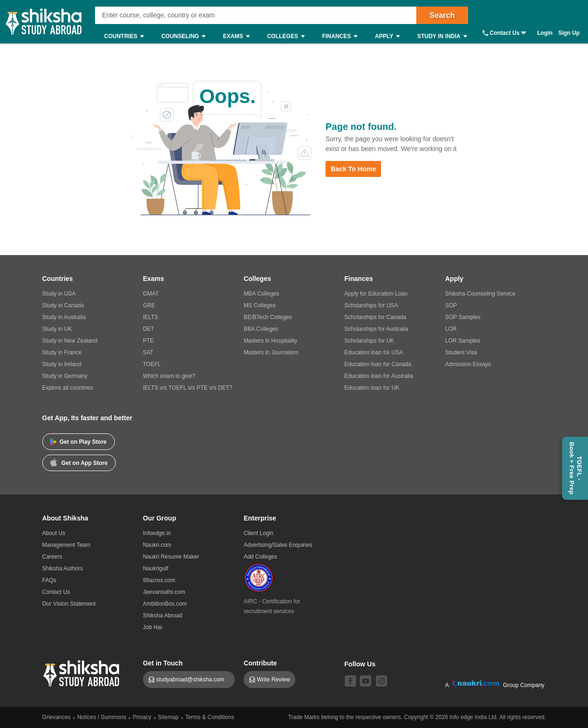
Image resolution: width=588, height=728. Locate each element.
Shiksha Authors (63, 568)
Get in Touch (163, 663)
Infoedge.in (157, 533)
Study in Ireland (62, 364)
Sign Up (569, 33)
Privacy (142, 717)
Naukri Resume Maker (171, 557)
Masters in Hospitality (270, 341)
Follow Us (360, 664)
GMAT (151, 294)
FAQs (49, 580)
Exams (239, 36)
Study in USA (59, 294)
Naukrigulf (156, 568)
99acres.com (159, 580)
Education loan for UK (372, 388)
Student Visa (461, 352)
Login (545, 33)
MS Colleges (260, 305)
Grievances (57, 717)
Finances (342, 36)
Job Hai (153, 627)
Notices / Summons (102, 717)
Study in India (445, 36)
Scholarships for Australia (376, 329)
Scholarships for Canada (375, 317)
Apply (390, 36)
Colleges (288, 36)
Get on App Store (79, 462)
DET (149, 329)
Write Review (273, 680)
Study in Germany (65, 376)
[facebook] (350, 681)
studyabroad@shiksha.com (193, 680)
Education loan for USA (374, 352)
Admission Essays (468, 364)
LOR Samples (463, 341)
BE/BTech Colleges (268, 317)
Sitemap (168, 717)
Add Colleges (260, 557)
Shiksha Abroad (163, 616)
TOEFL (152, 364)
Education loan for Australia (379, 376)
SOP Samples (463, 317)
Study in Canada (63, 305)
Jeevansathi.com (164, 592)
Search (442, 15)
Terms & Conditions (210, 717)
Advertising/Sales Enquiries (278, 545)
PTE (148, 341)
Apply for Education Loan (376, 294)
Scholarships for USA (371, 305)
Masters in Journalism (271, 352)
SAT (148, 352)
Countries (126, 36)
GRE (149, 305)
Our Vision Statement (69, 604)
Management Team (67, 545)
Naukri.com (157, 545)
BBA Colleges (261, 329)
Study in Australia (64, 317)
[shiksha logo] (83, 672)
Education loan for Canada (378, 364)
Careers (52, 557)
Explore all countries (68, 388)
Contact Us (505, 33)
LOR (451, 329)
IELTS (151, 317)
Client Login (258, 533)
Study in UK (57, 329)
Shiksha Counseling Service (480, 294)
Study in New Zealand (70, 341)
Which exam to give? (169, 376)
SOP (451, 305)
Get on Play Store (79, 442)
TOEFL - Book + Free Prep (576, 468)
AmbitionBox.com (165, 604)
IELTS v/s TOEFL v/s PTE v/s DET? (188, 388)
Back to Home (353, 169)
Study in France (62, 352)
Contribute (260, 663)
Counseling (186, 36)
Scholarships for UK (369, 341)
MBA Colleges (261, 294)
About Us (54, 533)
